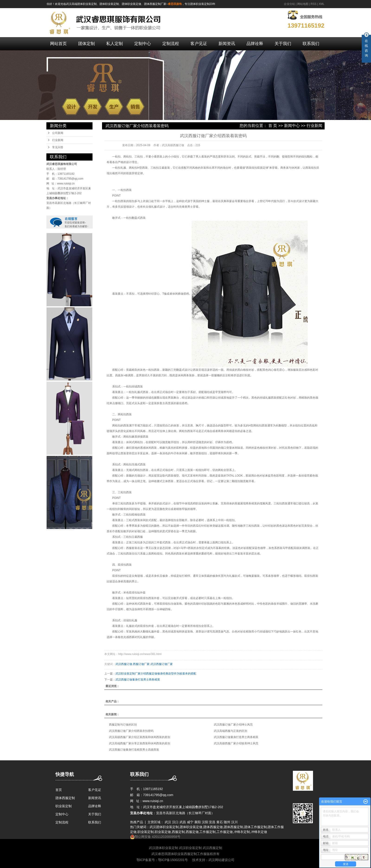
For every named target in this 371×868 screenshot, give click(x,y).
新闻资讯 (227, 44)
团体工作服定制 (256, 827)
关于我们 (283, 44)
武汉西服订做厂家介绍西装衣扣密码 (131, 731)
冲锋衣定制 (242, 832)
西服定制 (178, 832)
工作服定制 (208, 832)
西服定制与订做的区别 (123, 725)
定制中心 (143, 44)
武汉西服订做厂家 (162, 664)
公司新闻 (58, 133)
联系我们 (311, 44)
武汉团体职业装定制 (164, 827)
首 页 (273, 126)
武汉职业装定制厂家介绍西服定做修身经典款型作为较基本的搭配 (156, 674)
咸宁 (190, 822)
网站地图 (303, 4)
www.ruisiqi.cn (66, 184)
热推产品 (137, 822)
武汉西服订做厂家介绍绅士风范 (233, 725)
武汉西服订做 (124, 664)
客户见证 (199, 44)
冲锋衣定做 (259, 832)
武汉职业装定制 (190, 848)
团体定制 (86, 44)
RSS (314, 4)
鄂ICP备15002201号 (173, 860)
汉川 (234, 822)
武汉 (168, 822)
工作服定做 (225, 832)
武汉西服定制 (212, 848)
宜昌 (212, 822)
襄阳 (198, 822)
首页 (59, 790)
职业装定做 (163, 832)
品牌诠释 (255, 44)
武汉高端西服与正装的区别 (230, 731)
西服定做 (192, 832)
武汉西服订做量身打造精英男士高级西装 (134, 750)
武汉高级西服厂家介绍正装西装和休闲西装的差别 (140, 737)
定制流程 (171, 44)
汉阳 (205, 822)
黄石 (220, 822)
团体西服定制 (65, 798)
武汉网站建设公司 (221, 860)
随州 (227, 822)
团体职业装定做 (191, 827)
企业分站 (289, 4)
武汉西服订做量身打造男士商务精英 (138, 680)
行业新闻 (58, 140)
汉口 (175, 822)
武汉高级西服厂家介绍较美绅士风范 (236, 743)
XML (321, 4)
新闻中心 (292, 126)
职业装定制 (64, 806)
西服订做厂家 (141, 664)
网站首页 (58, 44)
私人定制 (115, 44)
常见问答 (58, 147)
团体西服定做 (213, 827)
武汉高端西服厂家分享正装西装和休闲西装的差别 (140, 743)
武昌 (183, 822)
